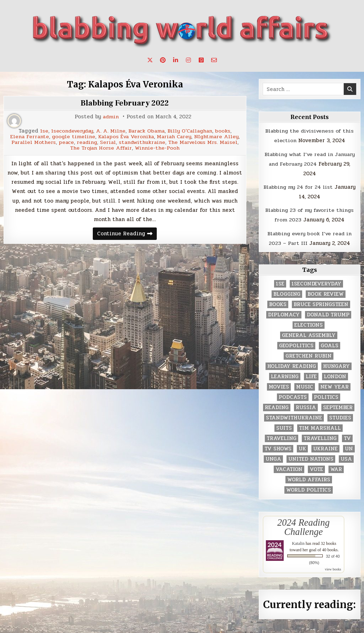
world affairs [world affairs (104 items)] (309, 478)
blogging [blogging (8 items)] (287, 292)
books (225, 131)
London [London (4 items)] (335, 374)
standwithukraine (181, 142)
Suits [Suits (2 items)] (284, 426)
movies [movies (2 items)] (279, 385)
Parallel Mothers (69, 142)
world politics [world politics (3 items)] (309, 488)
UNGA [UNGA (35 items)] (273, 457)
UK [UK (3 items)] (302, 447)
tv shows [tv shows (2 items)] (278, 447)
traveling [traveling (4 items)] (282, 436)
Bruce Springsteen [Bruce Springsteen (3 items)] (321, 302)
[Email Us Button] (214, 60)
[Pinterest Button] (163, 60)
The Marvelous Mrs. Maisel (68, 147)
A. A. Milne (110, 131)
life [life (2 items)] (311, 374)
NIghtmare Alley (219, 136)
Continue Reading (127, 233)
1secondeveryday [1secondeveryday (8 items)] (316, 282)
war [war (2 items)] (336, 467)
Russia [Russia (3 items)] (306, 405)
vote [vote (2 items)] (316, 467)
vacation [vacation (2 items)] (289, 467)
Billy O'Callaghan (192, 131)
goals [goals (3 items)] (330, 344)
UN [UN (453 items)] (349, 447)
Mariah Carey (176, 136)
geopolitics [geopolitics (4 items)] (296, 344)
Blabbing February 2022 (125, 103)
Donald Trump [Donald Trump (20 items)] (328, 313)
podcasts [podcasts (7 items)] (293, 395)
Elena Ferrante (28, 136)
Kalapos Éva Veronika (126, 136)
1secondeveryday (71, 131)
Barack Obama (147, 131)
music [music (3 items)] (305, 385)
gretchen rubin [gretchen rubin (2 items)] (309, 354)
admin (111, 117)
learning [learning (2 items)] (285, 374)
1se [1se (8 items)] (280, 282)
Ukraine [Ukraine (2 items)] (325, 447)
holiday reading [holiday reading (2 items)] (292, 364)
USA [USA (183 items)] (346, 457)
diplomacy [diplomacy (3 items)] (284, 313)
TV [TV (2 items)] (347, 436)
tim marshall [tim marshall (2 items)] (320, 426)
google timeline (72, 136)
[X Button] (150, 60)
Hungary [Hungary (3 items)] (336, 364)
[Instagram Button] (188, 60)
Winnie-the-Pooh (194, 147)
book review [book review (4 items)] (326, 292)
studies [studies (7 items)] (340, 416)
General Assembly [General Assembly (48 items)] (309, 333)
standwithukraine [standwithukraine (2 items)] (294, 416)
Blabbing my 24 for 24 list (298, 186)
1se (42, 131)
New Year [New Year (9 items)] (334, 385)
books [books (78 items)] (278, 302)
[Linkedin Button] (176, 60)
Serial (145, 142)
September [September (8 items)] (338, 405)
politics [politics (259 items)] (326, 395)
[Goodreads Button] (201, 60)
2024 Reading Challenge (303, 525)
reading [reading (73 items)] (277, 405)
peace (102, 142)
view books (333, 567)
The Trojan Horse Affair (138, 147)
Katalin (298, 541)
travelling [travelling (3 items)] (320, 436)
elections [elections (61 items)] (309, 323)
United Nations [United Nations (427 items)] (311, 457)
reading (124, 142)
